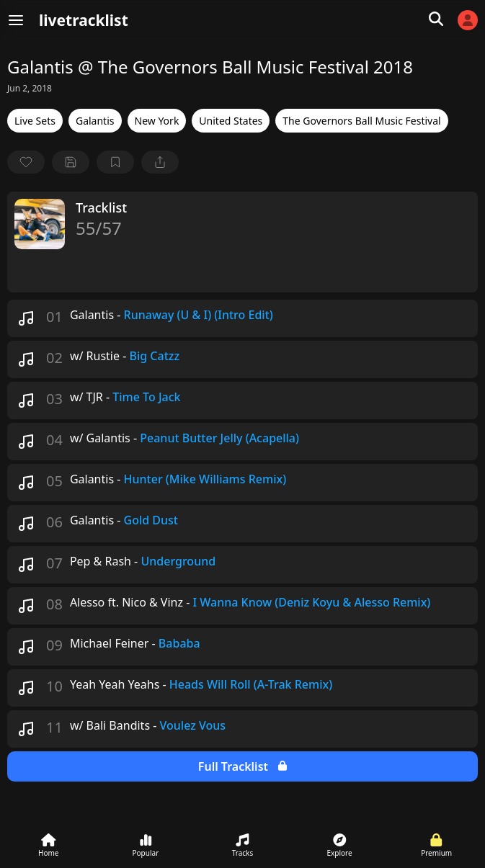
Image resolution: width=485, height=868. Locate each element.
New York (157, 121)
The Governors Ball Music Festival (361, 121)
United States (231, 121)
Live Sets (35, 121)
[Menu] (16, 20)
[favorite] (26, 162)
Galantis (95, 121)
